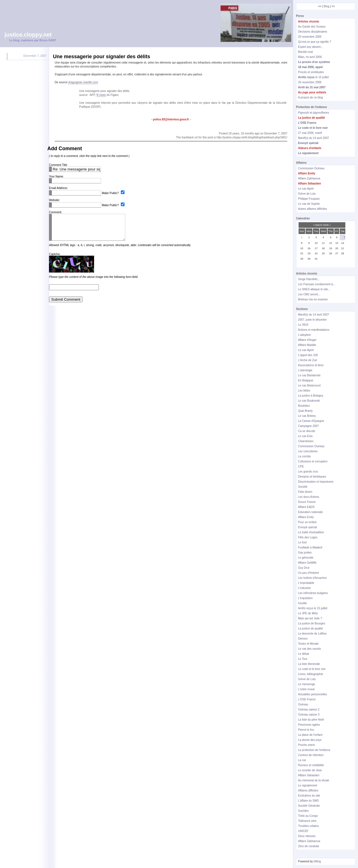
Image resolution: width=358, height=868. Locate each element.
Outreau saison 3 (309, 715)
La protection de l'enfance (314, 750)
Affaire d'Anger (307, 340)
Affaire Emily (306, 517)
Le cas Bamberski (309, 375)
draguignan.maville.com (83, 82)
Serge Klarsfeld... (309, 279)
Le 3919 (303, 325)
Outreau (303, 704)
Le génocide (306, 558)
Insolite (303, 603)
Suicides (303, 811)
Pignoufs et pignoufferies (313, 113)
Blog (326, 6)
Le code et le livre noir (312, 669)
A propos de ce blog (310, 97)
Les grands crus (308, 472)
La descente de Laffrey (312, 634)
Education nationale (310, 512)
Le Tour (303, 659)
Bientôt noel (305, 52)
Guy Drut (304, 568)
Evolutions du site (309, 796)
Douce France (307, 502)
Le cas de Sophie (309, 204)
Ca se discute (307, 431)
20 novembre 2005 (310, 37)
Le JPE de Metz (308, 613)
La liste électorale (309, 664)
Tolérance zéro (307, 821)
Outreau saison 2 (309, 710)
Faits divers (305, 492)
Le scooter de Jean (310, 770)
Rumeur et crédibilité (311, 765)
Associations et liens (311, 365)
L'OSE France (307, 699)
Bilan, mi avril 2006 (310, 57)
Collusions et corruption (313, 461)
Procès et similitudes (311, 72)
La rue (302, 760)
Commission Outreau (311, 168)
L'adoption (304, 335)
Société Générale (309, 806)
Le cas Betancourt (309, 385)
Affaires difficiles (308, 791)
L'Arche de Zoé (308, 360)
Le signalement (308, 785)
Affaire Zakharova (309, 178)
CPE (301, 466)
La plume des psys (310, 740)
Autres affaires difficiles (312, 209)
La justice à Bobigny (311, 396)
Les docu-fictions (309, 497)
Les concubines (308, 451)
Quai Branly (305, 411)
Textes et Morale (308, 644)
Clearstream (306, 441)
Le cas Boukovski (309, 401)
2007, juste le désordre (312, 320)
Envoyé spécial (307, 527)
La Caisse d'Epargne (311, 421)
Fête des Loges (308, 537)
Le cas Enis (305, 436)
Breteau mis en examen (313, 299)
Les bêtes (304, 391)
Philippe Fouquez (309, 199)
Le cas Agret (306, 189)
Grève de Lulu (307, 194)
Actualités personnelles (313, 694)
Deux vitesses (307, 836)
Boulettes (304, 406)
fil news (101, 95)
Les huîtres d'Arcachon (312, 578)
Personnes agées (309, 725)
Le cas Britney (307, 416)
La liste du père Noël (311, 720)
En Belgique (306, 380)
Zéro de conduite (309, 846)
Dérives (303, 639)
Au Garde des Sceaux (312, 27)
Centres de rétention (311, 755)
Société (303, 487)
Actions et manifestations (314, 330)
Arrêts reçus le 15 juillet (313, 608)
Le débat (303, 654)
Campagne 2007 (308, 426)
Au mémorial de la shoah (314, 780)
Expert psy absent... (310, 47)
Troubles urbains (308, 826)
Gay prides (305, 553)
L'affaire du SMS (308, 801)
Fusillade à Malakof (310, 547)
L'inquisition (305, 598)
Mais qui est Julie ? (310, 618)
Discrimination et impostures (316, 482)
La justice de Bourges (312, 623)
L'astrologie (305, 370)
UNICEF (303, 831)
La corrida (304, 456)
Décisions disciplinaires (313, 32)
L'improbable (306, 583)
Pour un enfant (307, 522)
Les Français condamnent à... (317, 284)
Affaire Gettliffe (307, 563)
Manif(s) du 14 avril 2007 (313, 138)
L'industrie (304, 588)
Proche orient (306, 745)
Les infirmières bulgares (313, 593)
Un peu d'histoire (309, 573)
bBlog (317, 861)
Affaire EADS (306, 507)
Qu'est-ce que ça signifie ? (315, 42)
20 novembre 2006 (310, 82)
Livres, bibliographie (311, 674)
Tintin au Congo (308, 816)
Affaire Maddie (307, 345)
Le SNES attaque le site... (314, 289)
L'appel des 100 (308, 355)
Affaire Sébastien (309, 775)
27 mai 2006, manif (310, 133)
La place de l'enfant (310, 735)
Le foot (302, 542)
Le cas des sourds (309, 649)
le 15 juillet (313, 77)
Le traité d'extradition (311, 532)
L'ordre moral (306, 689)
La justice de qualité (310, 628)
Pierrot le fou (306, 730)
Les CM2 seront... (309, 294)
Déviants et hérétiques (312, 477)
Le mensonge (307, 684)
